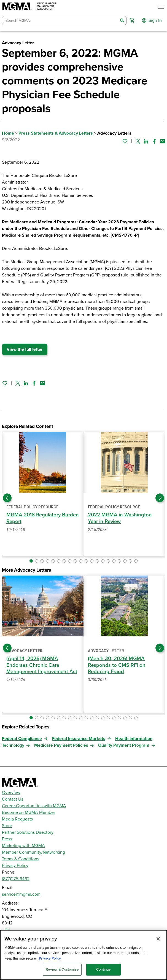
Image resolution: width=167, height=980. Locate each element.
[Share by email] (163, 141)
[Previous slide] (7, 498)
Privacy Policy (15, 866)
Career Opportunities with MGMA (34, 806)
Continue (103, 969)
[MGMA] (29, 7)
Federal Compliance (22, 739)
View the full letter (25, 349)
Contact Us (13, 799)
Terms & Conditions (21, 859)
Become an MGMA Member (29, 812)
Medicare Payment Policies (61, 745)
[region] (83, 955)
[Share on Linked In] (146, 141)
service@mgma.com (21, 894)
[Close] (158, 939)
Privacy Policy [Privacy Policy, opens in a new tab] (50, 958)
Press (7, 839)
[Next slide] (160, 498)
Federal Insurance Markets (79, 739)
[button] (132, 20)
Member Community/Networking (33, 852)
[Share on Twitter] (138, 141)
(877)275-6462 (16, 879)
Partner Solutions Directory (28, 832)
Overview (11, 793)
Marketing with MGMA (23, 846)
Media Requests (17, 819)
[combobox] (60, 21)
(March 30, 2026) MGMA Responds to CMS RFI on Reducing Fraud (117, 665)
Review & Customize (62, 969)
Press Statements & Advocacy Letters (56, 133)
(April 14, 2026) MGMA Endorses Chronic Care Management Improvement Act (42, 665)
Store (7, 826)
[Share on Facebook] (154, 141)
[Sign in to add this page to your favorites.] (125, 141)
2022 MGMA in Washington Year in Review (120, 518)
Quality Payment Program (124, 745)
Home (8, 133)
